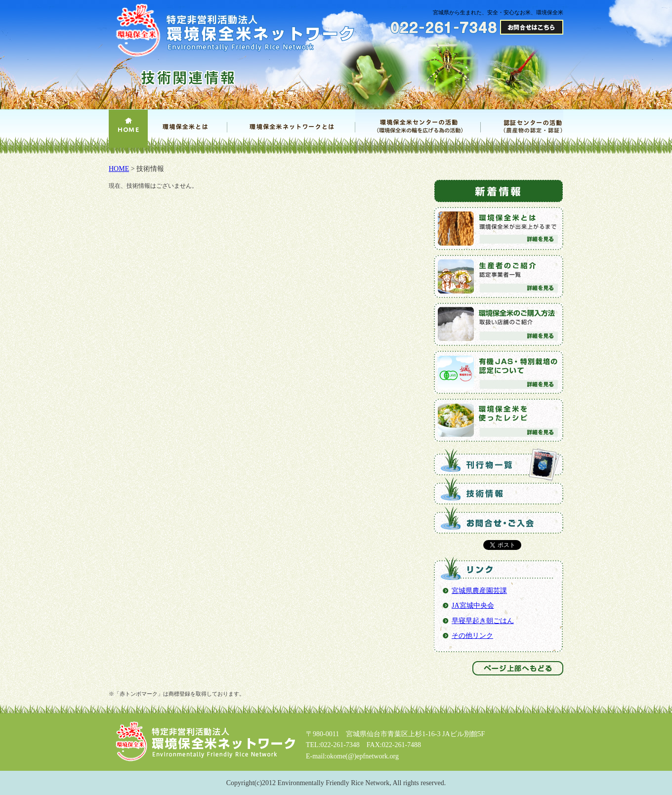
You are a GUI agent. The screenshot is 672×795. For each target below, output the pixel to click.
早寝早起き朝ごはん (483, 621)
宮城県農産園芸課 (479, 591)
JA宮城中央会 (473, 606)
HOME (119, 169)
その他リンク (472, 636)
